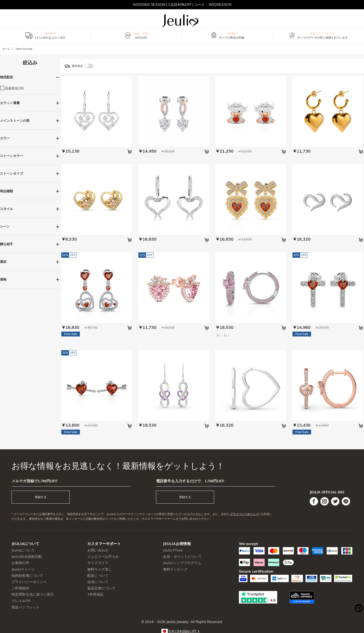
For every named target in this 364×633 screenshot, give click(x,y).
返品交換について (101, 588)
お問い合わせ (98, 550)
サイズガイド (98, 563)
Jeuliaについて (23, 550)
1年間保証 (95, 594)
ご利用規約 (20, 588)
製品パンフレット (26, 607)
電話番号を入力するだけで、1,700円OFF (190, 481)
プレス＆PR (21, 601)
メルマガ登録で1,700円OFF (35, 481)
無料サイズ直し (100, 569)
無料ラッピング (175, 569)
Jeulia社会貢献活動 (27, 556)
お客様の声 (20, 563)
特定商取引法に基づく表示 (33, 594)
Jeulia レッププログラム (182, 563)
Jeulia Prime (173, 550)
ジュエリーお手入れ (103, 556)
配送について (98, 576)
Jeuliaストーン (23, 569)
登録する (41, 497)
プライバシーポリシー (244, 514)
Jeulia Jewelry (177, 622)
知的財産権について (27, 576)
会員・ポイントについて (182, 556)
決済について (98, 582)
